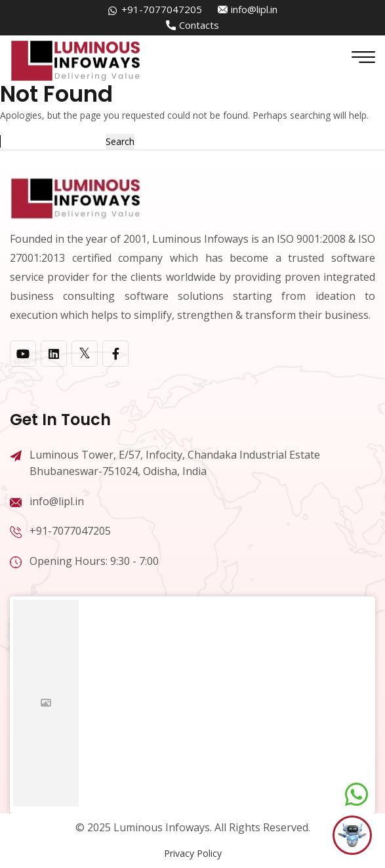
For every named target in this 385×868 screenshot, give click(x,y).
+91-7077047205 (162, 9)
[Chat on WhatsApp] (356, 795)
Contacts (199, 25)
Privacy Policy (193, 853)
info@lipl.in (254, 9)
